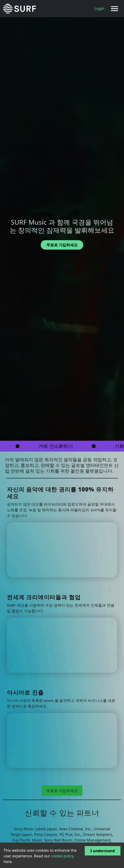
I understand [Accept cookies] (103, 851)
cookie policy (62, 856)
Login (99, 8)
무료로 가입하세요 (62, 791)
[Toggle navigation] (115, 9)
